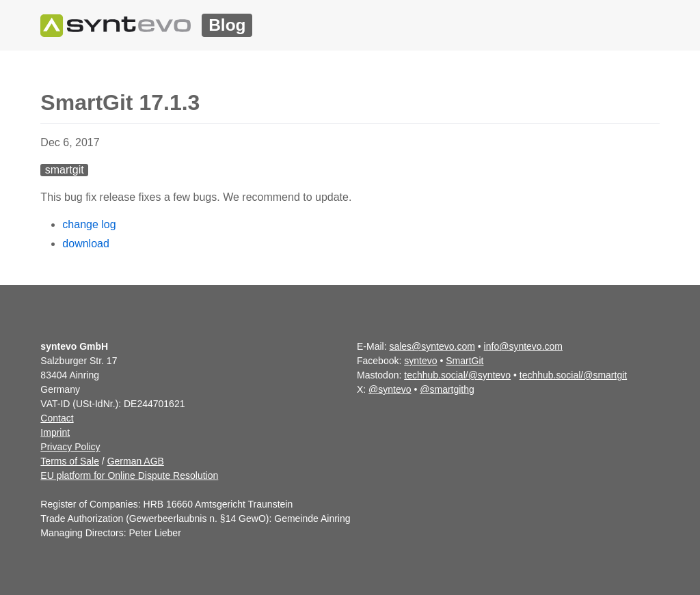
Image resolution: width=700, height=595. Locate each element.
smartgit (65, 170)
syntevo (420, 361)
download (86, 244)
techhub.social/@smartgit (573, 375)
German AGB (136, 461)
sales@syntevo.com (432, 346)
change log (89, 224)
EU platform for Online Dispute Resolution (129, 475)
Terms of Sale (70, 461)
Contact (57, 418)
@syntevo (390, 389)
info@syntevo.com (523, 346)
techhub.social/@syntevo (457, 375)
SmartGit (465, 361)
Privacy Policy (70, 447)
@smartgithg (447, 389)
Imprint (55, 432)
